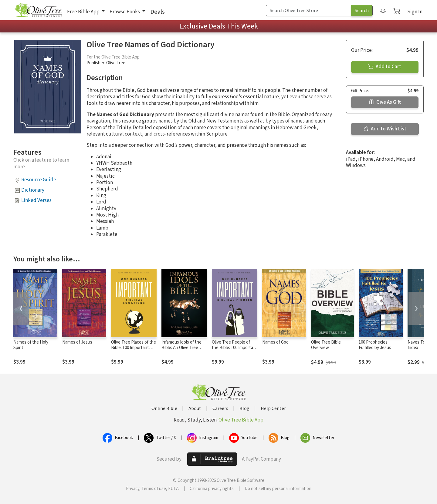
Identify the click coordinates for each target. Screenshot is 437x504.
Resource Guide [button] (39, 180)
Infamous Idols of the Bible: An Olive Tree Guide (181, 348)
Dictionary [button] (33, 190)
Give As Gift (385, 102)
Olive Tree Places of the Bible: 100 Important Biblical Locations (134, 348)
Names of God (275, 342)
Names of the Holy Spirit (31, 345)
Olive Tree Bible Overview (326, 345)
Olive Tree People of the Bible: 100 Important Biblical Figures (235, 348)
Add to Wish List (385, 129)
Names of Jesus (77, 342)
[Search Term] (309, 11)
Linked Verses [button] (36, 200)
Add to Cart (385, 67)
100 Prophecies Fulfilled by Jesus (375, 345)
